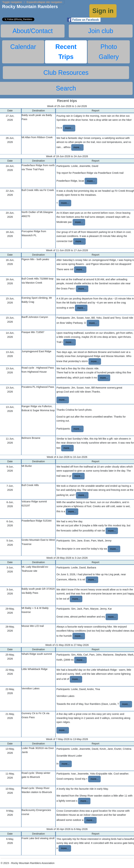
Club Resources (66, 73)
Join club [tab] (101, 31)
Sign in (103, 11)
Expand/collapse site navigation (32, 2)
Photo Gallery (109, 52)
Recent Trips (66, 52)
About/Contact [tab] (33, 31)
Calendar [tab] (23, 47)
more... (69, 128)
